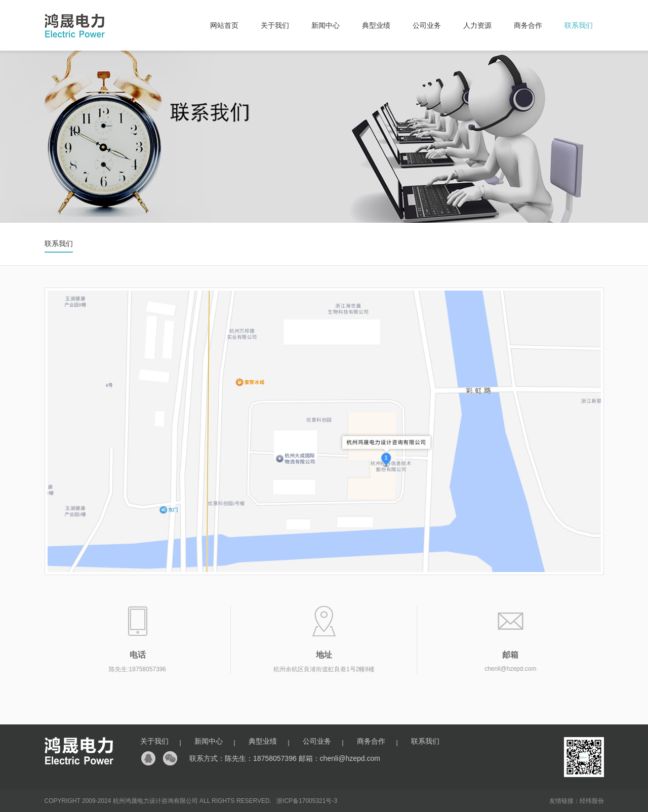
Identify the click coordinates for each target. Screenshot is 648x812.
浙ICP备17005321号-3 (307, 801)
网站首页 (224, 25)
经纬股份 (592, 801)
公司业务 (427, 25)
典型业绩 (376, 25)
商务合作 (528, 25)
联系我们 (579, 25)
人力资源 (477, 25)
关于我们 (275, 25)
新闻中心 (326, 25)
